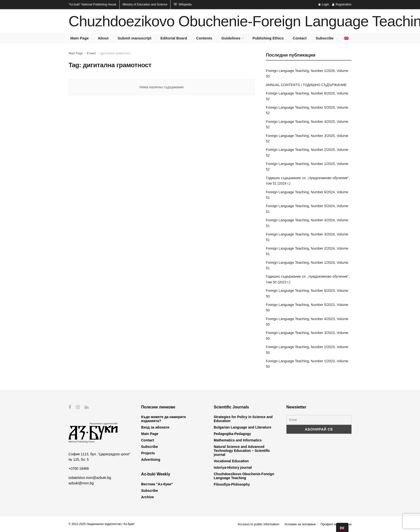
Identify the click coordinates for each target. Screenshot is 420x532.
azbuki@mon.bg (81, 483)
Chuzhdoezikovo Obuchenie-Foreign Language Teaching (244, 476)
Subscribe (325, 38)
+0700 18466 (79, 468)
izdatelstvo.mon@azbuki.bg (90, 477)
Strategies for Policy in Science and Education (243, 419)
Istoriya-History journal (233, 467)
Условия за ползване (300, 524)
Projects (148, 453)
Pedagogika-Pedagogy (232, 434)
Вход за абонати (155, 427)
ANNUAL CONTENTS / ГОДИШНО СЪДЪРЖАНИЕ (306, 85)
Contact (300, 38)
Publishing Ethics (268, 38)
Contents (204, 38)
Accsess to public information (258, 524)
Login (324, 4)
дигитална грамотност (116, 53)
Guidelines (231, 38)
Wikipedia (182, 4)
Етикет (91, 53)
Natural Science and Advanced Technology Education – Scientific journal (242, 451)
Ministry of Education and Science (145, 4)
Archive (148, 497)
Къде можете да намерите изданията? (164, 419)
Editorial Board (174, 38)
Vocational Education (231, 461)
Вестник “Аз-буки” (157, 484)
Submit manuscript (135, 38)
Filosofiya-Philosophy (232, 484)
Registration (342, 4)
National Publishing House (92, 4)
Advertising (151, 460)
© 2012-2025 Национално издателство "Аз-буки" (102, 524)
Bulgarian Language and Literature (243, 427)
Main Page (79, 38)
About (103, 38)
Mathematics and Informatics (238, 440)
